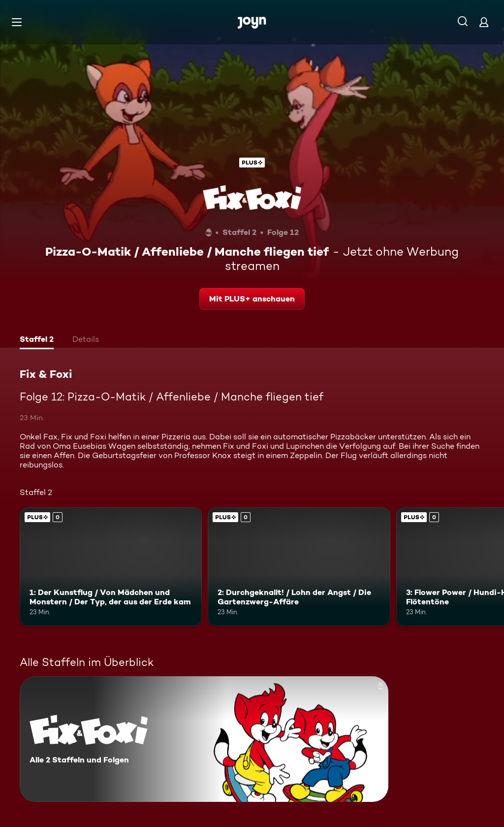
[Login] (484, 22)
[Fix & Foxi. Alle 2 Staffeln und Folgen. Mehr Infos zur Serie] (204, 739)
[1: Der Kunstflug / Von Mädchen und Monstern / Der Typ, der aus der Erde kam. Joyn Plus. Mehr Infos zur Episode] (111, 567)
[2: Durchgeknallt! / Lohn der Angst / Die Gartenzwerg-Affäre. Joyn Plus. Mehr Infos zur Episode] (299, 567)
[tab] (37, 340)
